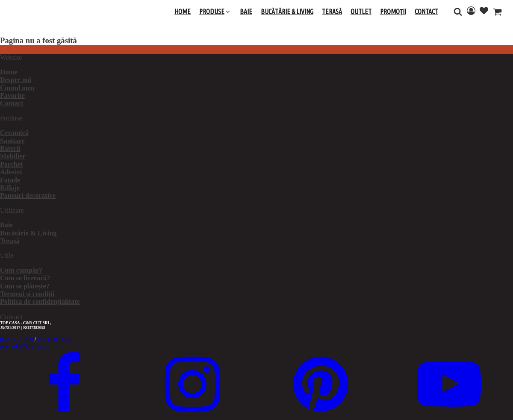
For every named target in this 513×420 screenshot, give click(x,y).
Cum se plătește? (25, 286)
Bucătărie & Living (28, 233)
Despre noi (16, 80)
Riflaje (10, 188)
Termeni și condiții (27, 294)
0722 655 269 (16, 339)
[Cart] (497, 13)
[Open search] (458, 12)
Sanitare (12, 141)
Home (9, 72)
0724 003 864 (54, 339)
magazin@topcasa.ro (25, 346)
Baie (6, 225)
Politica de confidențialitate (40, 301)
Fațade (10, 180)
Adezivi (11, 172)
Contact (12, 103)
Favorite (12, 95)
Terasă (10, 241)
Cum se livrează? (25, 278)
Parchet (11, 164)
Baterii (10, 148)
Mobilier (13, 156)
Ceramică (14, 133)
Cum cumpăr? (21, 270)
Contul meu (17, 88)
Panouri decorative (28, 195)
